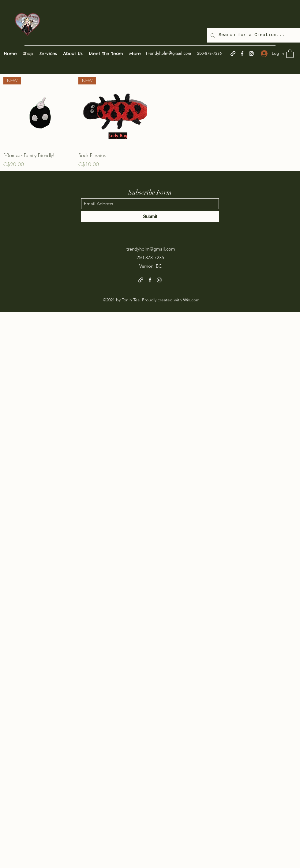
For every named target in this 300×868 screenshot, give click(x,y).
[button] (290, 53)
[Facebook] (242, 54)
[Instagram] (251, 54)
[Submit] (150, 216)
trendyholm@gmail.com (168, 53)
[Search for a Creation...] (253, 35)
